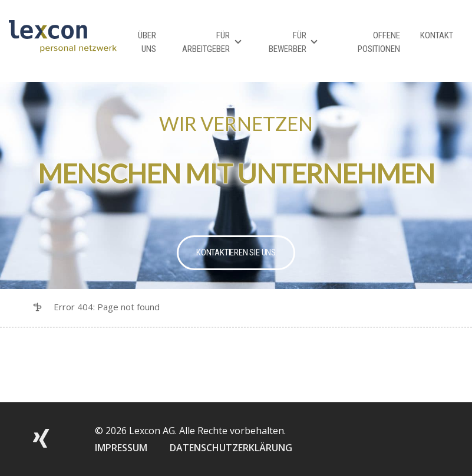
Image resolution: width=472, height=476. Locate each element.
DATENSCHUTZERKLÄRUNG (231, 448)
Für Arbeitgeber (206, 42)
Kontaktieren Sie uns (236, 252)
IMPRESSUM (121, 448)
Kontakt (437, 35)
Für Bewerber (288, 42)
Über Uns (147, 42)
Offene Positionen (379, 42)
